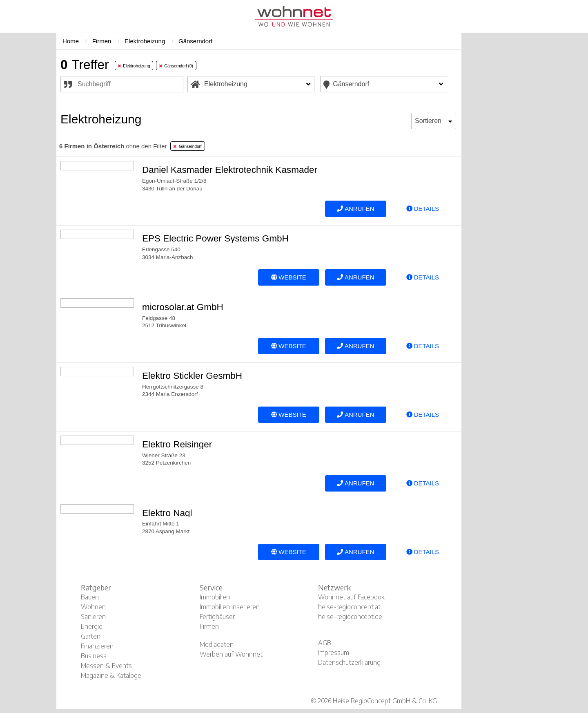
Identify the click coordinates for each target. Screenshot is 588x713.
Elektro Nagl (167, 513)
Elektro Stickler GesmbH (192, 376)
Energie (92, 626)
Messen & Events (106, 666)
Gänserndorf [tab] (187, 146)
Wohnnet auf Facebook (351, 597)
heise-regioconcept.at (349, 607)
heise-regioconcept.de (350, 617)
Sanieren (93, 617)
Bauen (90, 597)
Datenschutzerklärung (349, 662)
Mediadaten (217, 644)
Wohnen (93, 607)
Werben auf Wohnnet (231, 654)
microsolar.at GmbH (183, 307)
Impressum (334, 653)
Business (94, 656)
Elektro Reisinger (177, 444)
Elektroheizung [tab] (134, 66)
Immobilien (215, 597)
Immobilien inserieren (230, 607)
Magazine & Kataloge (111, 675)
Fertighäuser (217, 617)
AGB (325, 643)
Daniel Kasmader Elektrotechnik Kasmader (230, 170)
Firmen (209, 626)
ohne (113, 146)
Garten (91, 636)
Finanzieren (97, 646)
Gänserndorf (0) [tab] (176, 66)
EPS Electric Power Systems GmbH (215, 238)
